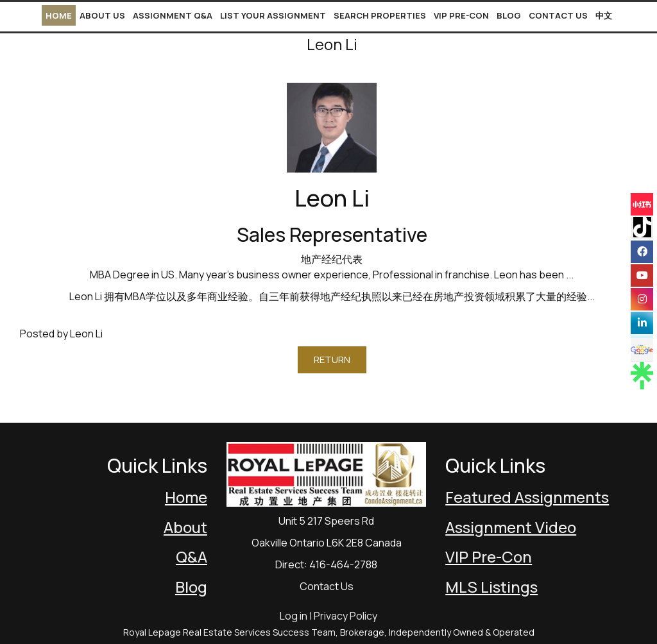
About (185, 527)
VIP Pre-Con (461, 15)
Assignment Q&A (173, 15)
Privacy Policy (346, 616)
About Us (102, 15)
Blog (509, 15)
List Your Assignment (273, 15)
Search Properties (380, 15)
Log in (294, 616)
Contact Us (558, 15)
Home (59, 15)
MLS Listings (491, 587)
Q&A (192, 556)
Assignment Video (511, 527)
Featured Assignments (527, 497)
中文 (604, 15)
